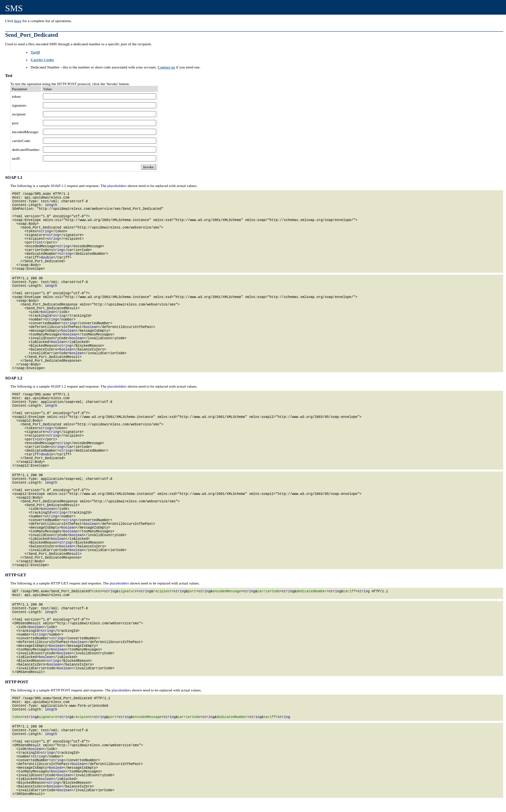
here (18, 21)
